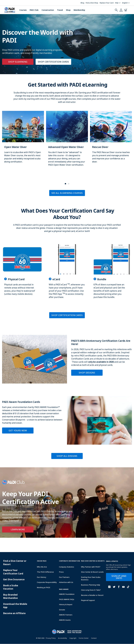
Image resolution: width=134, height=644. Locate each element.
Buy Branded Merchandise (10, 596)
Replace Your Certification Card (13, 572)
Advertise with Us (66, 582)
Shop (68, 10)
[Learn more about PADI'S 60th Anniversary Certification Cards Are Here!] (67, 359)
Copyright (73, 638)
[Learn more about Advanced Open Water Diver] (67, 141)
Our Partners (64, 577)
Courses (23, 10)
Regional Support (88, 600)
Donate (62, 610)
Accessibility (62, 638)
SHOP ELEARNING (18, 62)
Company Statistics (67, 567)
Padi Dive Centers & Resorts (93, 561)
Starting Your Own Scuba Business (91, 578)
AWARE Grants (65, 620)
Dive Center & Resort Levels (92, 572)
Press (61, 572)
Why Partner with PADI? (91, 567)
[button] (65, 184)
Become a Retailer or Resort (92, 595)
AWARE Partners (66, 615)
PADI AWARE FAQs (67, 599)
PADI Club (34, 10)
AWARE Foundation (67, 594)
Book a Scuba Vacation (11, 587)
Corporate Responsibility (47, 582)
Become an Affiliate (14, 613)
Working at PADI (44, 587)
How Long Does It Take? (91, 590)
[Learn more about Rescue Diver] (111, 140)
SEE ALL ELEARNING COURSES (67, 193)
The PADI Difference (45, 572)
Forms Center (84, 638)
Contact (94, 638)
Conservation (48, 10)
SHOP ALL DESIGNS (67, 456)
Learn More (18, 529)
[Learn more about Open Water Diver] (23, 140)
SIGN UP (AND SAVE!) (119, 577)
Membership (79, 10)
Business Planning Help (91, 585)
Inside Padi (42, 561)
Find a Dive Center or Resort (15, 563)
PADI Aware (64, 589)
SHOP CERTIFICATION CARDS (53, 62)
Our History (42, 577)
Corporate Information (69, 561)
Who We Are (42, 567)
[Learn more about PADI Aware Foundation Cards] (67, 420)
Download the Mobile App (15, 606)
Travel (60, 10)
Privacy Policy (51, 638)
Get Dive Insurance (14, 579)
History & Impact (66, 604)
